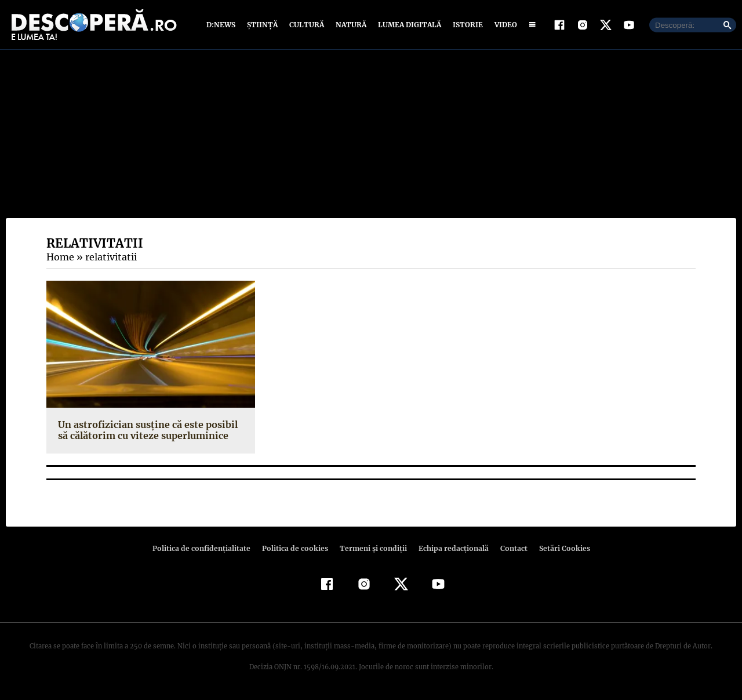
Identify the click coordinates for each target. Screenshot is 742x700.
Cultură (306, 25)
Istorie (465, 25)
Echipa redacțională (450, 548)
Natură (350, 25)
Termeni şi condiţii (372, 548)
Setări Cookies (558, 548)
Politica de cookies (296, 548)
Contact (509, 548)
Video (503, 25)
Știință (263, 25)
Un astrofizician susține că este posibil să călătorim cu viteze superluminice (145, 430)
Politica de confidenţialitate (206, 548)
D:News (223, 25)
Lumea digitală (408, 25)
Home (60, 257)
